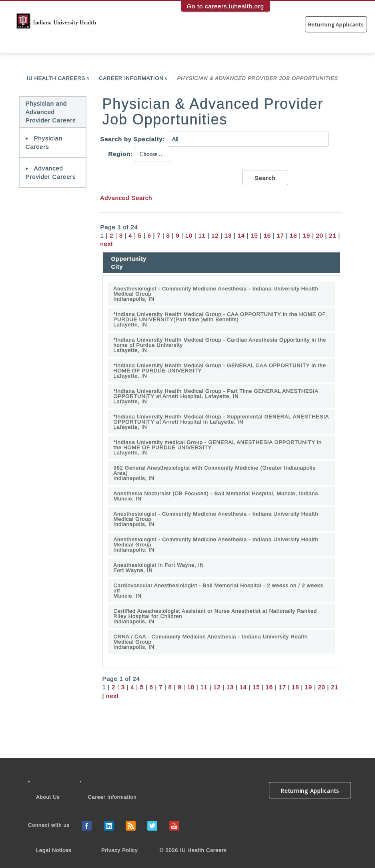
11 (202, 235)
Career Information (131, 78)
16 (267, 235)
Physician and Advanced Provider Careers (51, 112)
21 (333, 235)
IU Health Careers (56, 78)
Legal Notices (54, 850)
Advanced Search (126, 198)
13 (228, 235)
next (107, 244)
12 (215, 235)
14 (241, 235)
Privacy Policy (119, 850)
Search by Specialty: (133, 139)
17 (280, 235)
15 (254, 235)
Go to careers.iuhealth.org (226, 6)
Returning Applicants (336, 24)
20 (319, 235)
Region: (121, 154)
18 (293, 235)
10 (189, 235)
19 (307, 235)
